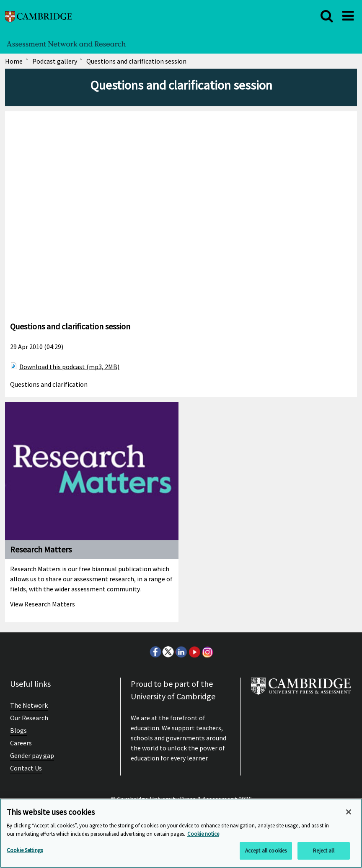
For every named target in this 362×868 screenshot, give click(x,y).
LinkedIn (181, 652)
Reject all (323, 851)
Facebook (155, 652)
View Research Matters (43, 604)
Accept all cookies (266, 851)
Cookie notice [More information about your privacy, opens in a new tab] (203, 834)
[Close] (349, 812)
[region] (181, 833)
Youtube (194, 652)
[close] (327, 16)
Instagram (207, 652)
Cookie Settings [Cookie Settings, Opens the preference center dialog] (25, 850)
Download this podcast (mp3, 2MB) (69, 367)
